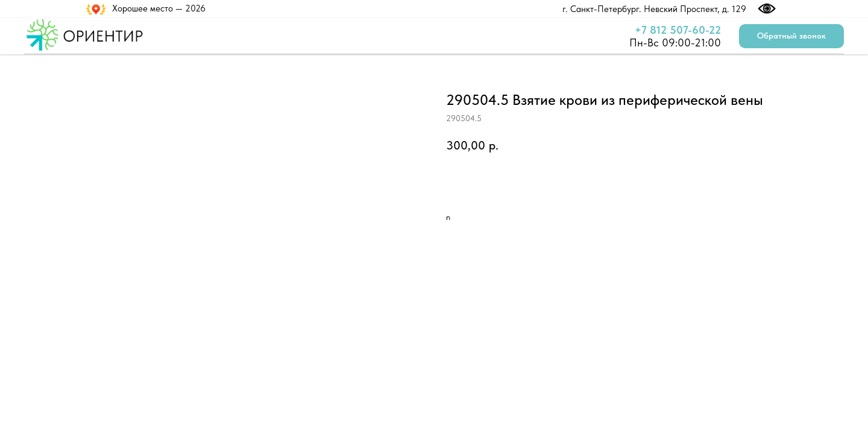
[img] (555, 9)
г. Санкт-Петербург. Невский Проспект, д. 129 (654, 9)
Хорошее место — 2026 (159, 8)
